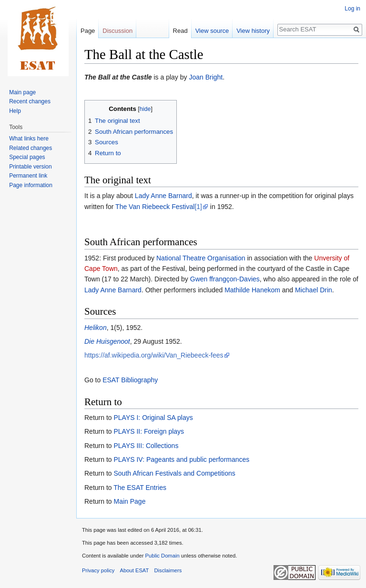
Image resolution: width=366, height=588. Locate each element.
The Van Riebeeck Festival (155, 207)
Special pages (27, 157)
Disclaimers (168, 570)
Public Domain (162, 556)
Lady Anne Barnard (163, 196)
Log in (352, 9)
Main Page (129, 501)
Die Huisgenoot (107, 341)
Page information (31, 185)
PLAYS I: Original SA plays (153, 418)
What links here (29, 139)
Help (15, 111)
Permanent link (28, 176)
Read (180, 31)
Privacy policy (98, 570)
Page (88, 31)
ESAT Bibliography (130, 380)
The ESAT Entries (140, 488)
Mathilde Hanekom (252, 290)
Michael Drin (314, 290)
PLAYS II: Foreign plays (149, 431)
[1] (198, 207)
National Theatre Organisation (201, 258)
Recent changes (30, 101)
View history (253, 31)
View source (212, 31)
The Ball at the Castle (118, 77)
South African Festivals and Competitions (174, 473)
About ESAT (135, 570)
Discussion (117, 31)
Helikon (96, 328)
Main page (22, 92)
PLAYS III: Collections (146, 446)
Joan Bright (206, 77)
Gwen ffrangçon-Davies (225, 279)
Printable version (30, 167)
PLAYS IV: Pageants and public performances (181, 459)
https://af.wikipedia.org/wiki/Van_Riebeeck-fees (154, 355)
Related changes (30, 148)
